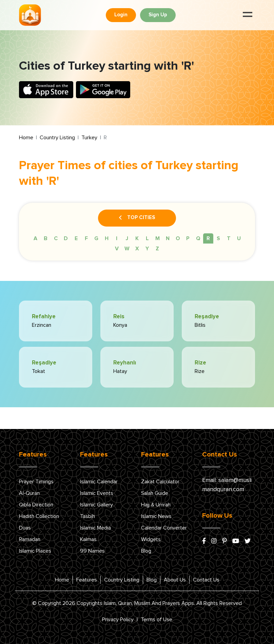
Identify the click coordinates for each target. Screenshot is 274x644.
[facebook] (204, 541)
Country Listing (57, 138)
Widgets (151, 539)
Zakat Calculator (160, 482)
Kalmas (88, 539)
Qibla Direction (36, 505)
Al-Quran (29, 493)
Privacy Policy (118, 620)
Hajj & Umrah (156, 505)
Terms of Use (156, 620)
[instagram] (214, 541)
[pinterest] (224, 541)
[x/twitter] (248, 541)
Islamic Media (95, 528)
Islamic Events (97, 493)
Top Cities (137, 218)
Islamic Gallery (96, 505)
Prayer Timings (36, 482)
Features (87, 580)
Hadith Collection (39, 516)
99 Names (92, 551)
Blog (146, 551)
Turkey (89, 138)
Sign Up (158, 15)
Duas (25, 528)
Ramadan (30, 539)
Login (121, 15)
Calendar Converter (164, 528)
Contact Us (206, 580)
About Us (175, 580)
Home (26, 138)
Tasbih (87, 516)
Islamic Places (35, 551)
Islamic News (156, 516)
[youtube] (236, 541)
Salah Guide (155, 493)
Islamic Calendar (99, 482)
